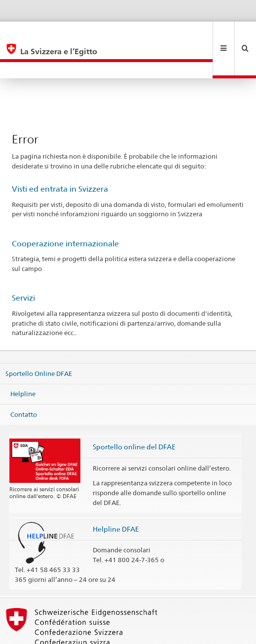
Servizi (23, 265)
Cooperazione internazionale (65, 211)
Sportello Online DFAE (39, 340)
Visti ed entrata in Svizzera (60, 156)
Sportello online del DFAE (134, 414)
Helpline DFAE (116, 496)
